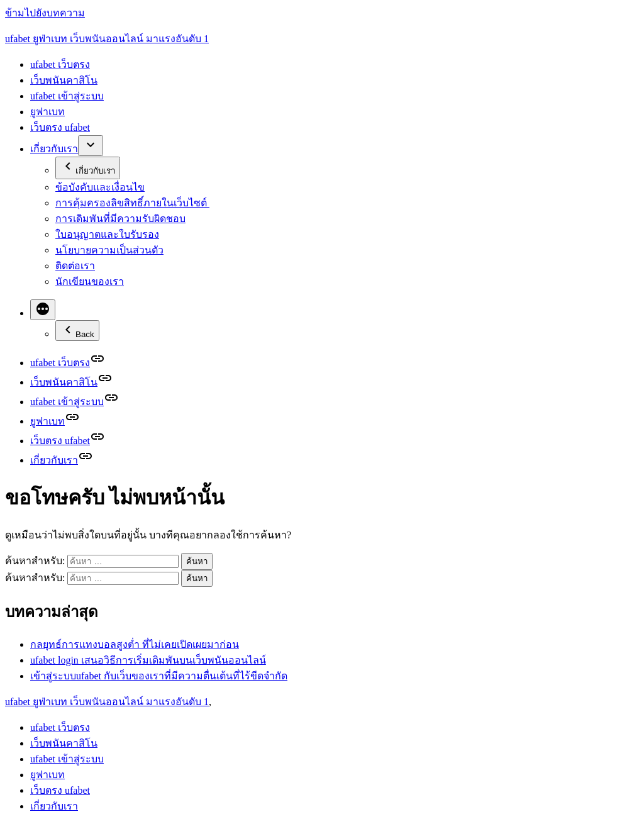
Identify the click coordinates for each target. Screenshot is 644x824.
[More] (43, 310)
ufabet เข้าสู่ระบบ (67, 96)
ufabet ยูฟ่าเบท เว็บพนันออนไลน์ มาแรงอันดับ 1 (107, 39)
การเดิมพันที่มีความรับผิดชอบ (120, 219)
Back (77, 331)
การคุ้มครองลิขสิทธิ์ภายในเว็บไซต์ (132, 203)
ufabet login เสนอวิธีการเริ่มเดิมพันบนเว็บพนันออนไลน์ (148, 660)
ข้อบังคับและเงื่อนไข (100, 187)
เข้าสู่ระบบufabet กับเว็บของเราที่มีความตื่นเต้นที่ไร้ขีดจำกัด (159, 676)
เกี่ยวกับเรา (54, 149)
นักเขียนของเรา (90, 281)
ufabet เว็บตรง (60, 64)
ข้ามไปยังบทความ (45, 13)
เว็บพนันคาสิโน (64, 80)
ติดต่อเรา (75, 266)
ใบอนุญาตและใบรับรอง (107, 234)
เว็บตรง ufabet (60, 127)
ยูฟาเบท (47, 112)
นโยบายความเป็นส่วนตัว (109, 250)
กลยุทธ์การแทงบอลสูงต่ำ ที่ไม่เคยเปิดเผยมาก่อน (135, 644)
